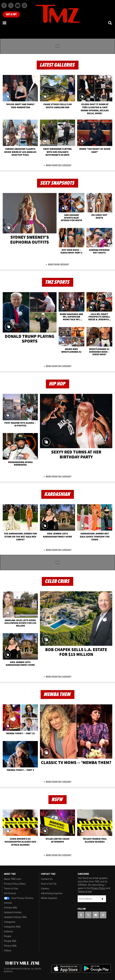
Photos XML (10, 946)
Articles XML (11, 908)
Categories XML (12, 927)
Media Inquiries (49, 898)
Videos (8, 951)
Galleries (8, 931)
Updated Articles (13, 912)
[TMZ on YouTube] (96, 915)
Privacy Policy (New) (15, 884)
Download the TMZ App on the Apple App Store (66, 969)
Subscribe (103, 899)
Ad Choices (10, 893)
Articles (8, 903)
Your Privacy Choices (19, 898)
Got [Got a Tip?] (11, 14)
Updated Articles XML (15, 917)
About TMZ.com (12, 879)
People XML (10, 941)
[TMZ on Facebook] (4, 5)
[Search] (110, 23)
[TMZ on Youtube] (18, 5)
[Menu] (5, 23)
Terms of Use (11, 889)
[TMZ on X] (11, 5)
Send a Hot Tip (49, 884)
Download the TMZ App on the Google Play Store (96, 969)
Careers (45, 889)
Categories (10, 922)
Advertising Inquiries (52, 893)
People (8, 936)
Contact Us (47, 879)
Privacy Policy (98, 888)
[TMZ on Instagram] (24, 5)
